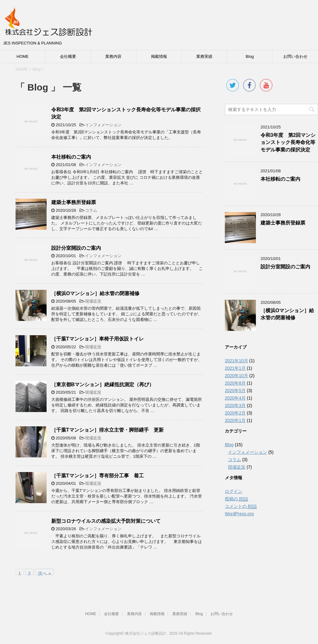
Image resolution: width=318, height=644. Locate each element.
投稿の (236, 499)
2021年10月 (236, 361)
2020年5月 (235, 391)
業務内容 (113, 56)
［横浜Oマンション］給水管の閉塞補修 (95, 293)
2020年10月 (236, 376)
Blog (250, 56)
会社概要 (68, 56)
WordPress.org (239, 514)
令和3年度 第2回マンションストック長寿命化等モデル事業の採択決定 (288, 142)
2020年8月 (235, 383)
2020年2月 (235, 413)
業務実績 (204, 56)
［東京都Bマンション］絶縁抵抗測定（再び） (103, 385)
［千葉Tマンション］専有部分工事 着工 (98, 476)
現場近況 (93, 301)
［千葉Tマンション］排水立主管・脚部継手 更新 (107, 430)
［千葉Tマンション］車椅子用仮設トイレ (98, 339)
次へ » (45, 573)
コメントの (241, 506)
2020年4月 (235, 398)
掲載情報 (159, 56)
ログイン (234, 491)
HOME (23, 56)
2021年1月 (235, 368)
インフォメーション (103, 125)
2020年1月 (235, 420)
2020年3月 (235, 405)
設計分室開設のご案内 (76, 248)
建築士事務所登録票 (74, 202)
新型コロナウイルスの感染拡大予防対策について (106, 521)
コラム (91, 210)
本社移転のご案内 (71, 157)
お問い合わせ (295, 56)
